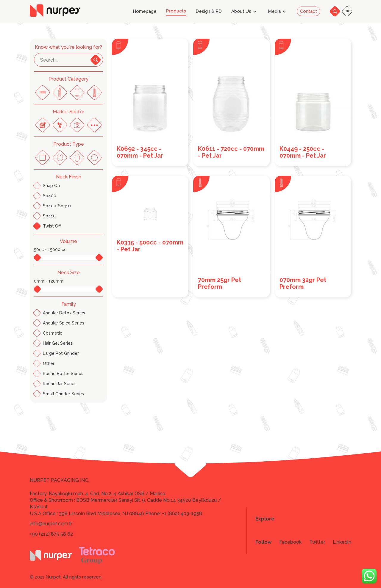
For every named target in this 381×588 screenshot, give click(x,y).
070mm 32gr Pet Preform (303, 283)
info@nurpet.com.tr (51, 524)
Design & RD (209, 11)
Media (278, 12)
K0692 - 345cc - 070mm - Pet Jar (140, 152)
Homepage (145, 11)
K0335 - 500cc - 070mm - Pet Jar (150, 246)
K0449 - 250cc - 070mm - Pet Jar (303, 152)
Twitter (317, 542)
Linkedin (342, 542)
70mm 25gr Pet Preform (220, 283)
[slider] (35, 257)
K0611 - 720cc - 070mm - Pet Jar (231, 152)
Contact (309, 11)
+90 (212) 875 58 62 (51, 534)
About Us (245, 12)
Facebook (290, 542)
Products (176, 11)
